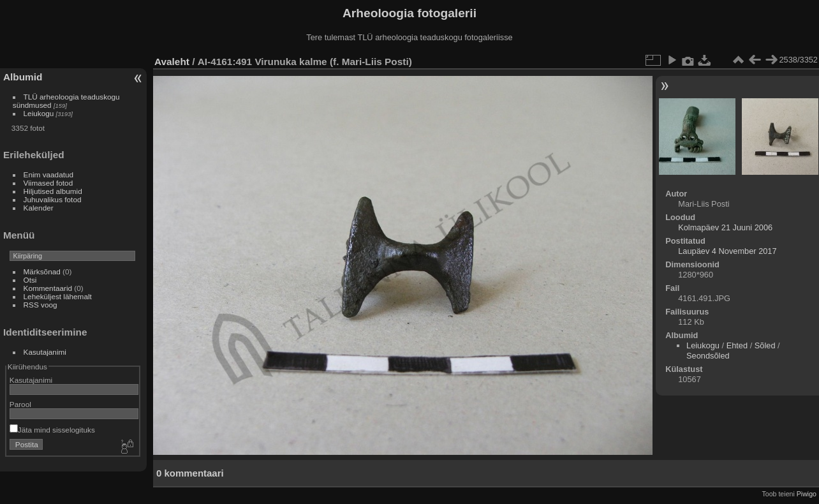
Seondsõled (708, 356)
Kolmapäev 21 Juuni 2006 (725, 227)
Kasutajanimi (45, 352)
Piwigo (807, 494)
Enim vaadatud (49, 174)
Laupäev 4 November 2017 (727, 251)
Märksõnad (42, 271)
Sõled (765, 345)
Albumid (23, 77)
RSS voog (41, 305)
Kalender (39, 208)
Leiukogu (39, 113)
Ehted (737, 345)
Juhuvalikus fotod (53, 199)
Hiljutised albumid (53, 191)
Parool (20, 404)
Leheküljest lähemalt (58, 296)
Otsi (30, 280)
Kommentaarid (48, 288)
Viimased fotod (48, 183)
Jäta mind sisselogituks (52, 430)
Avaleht (172, 62)
